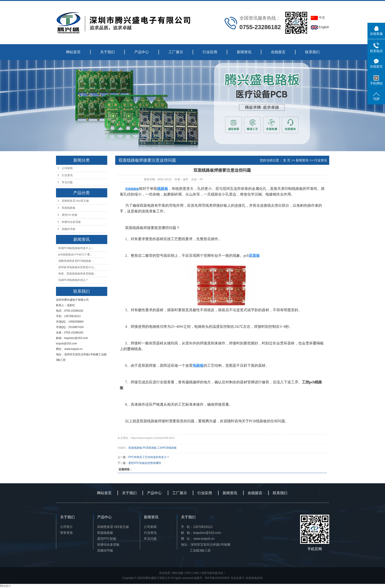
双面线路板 (69, 208)
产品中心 (142, 52)
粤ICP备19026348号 (217, 578)
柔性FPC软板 (70, 215)
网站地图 (178, 573)
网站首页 (73, 52)
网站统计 (5, 586)
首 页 (287, 160)
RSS (188, 573)
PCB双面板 (150, 448)
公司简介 (66, 527)
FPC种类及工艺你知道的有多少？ (149, 457)
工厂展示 (176, 52)
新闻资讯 (244, 52)
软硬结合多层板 (71, 222)
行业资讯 (67, 175)
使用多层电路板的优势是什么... (77, 267)
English (320, 27)
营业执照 (165, 573)
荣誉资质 (66, 533)
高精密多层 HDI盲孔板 (75, 201)
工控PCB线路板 (167, 448)
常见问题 (67, 182)
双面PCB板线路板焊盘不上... (76, 248)
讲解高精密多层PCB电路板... (76, 261)
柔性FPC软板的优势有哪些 (145, 463)
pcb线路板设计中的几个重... (75, 255)
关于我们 (107, 52)
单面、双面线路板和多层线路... (77, 274)
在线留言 (278, 52)
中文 (318, 18)
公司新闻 (67, 168)
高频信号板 (69, 229)
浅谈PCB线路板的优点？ (73, 280)
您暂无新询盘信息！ (214, 573)
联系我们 (312, 52)
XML (196, 573)
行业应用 (210, 52)
